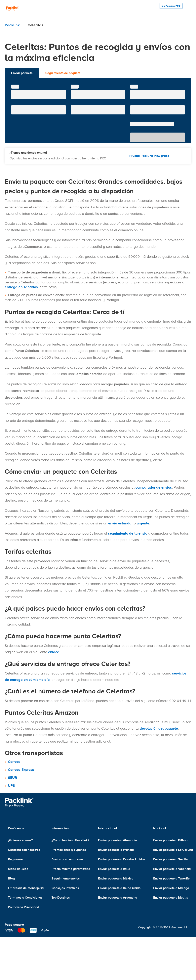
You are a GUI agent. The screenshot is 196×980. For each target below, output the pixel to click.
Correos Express (21, 770)
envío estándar (120, 523)
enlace (54, 652)
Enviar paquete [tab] (22, 73)
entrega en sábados (21, 287)
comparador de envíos (154, 487)
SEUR (13, 778)
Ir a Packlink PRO (171, 6)
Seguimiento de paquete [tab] (63, 73)
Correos (14, 762)
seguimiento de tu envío (128, 533)
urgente (143, 523)
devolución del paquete (159, 728)
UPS (11, 786)
